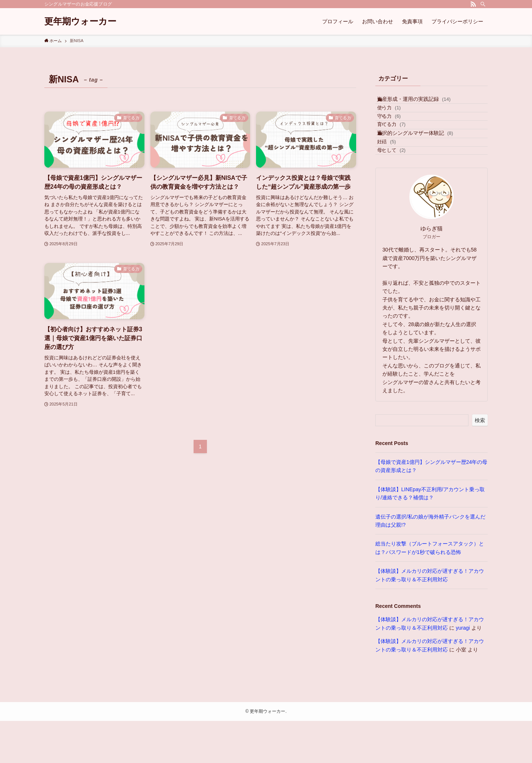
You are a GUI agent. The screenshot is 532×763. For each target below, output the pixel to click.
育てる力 (401, 145)
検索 (480, 462)
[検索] (483, 4)
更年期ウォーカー (80, 21)
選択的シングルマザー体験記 (421, 160)
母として (401, 189)
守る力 (399, 131)
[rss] (473, 4)
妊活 (396, 175)
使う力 (399, 117)
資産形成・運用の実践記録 (420, 102)
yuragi (463, 670)
